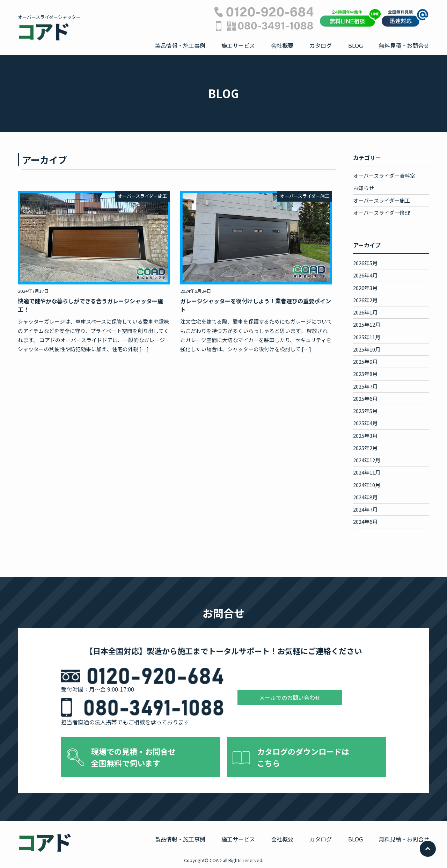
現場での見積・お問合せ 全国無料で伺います (133, 757)
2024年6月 (365, 522)
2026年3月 (365, 288)
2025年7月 (365, 386)
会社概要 (282, 45)
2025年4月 (365, 423)
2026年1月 (365, 312)
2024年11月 (367, 472)
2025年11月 (367, 337)
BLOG (356, 45)
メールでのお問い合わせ (290, 697)
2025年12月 (367, 324)
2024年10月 (367, 485)
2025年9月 (365, 361)
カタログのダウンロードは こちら (303, 757)
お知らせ (364, 188)
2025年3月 (365, 436)
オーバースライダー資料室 (384, 176)
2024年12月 (367, 460)
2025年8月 (365, 374)
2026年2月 (365, 300)
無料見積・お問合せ (404, 45)
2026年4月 (365, 275)
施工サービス (238, 45)
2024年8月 (365, 497)
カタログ (321, 45)
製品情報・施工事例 (180, 45)
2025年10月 (367, 349)
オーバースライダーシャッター (49, 28)
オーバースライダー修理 (382, 213)
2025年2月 (365, 448)
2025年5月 (365, 411)
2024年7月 (365, 509)
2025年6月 (365, 399)
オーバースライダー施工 (382, 200)
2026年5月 (365, 263)
